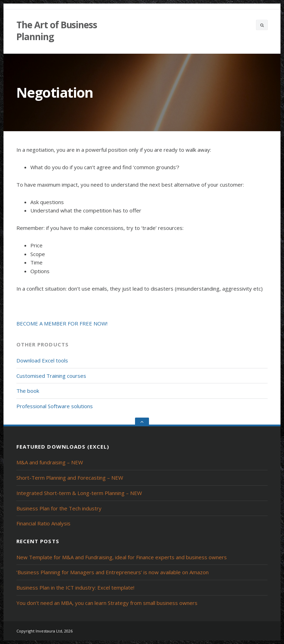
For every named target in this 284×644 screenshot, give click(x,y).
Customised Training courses (51, 376)
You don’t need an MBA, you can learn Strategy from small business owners (107, 603)
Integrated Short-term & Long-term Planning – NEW (79, 493)
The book (28, 391)
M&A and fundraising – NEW (50, 462)
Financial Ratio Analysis (43, 523)
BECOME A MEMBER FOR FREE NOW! (62, 323)
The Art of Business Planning (57, 31)
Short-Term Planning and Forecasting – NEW (70, 478)
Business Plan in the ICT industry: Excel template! (75, 587)
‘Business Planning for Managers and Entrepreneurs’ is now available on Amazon (113, 572)
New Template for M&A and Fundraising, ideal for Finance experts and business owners (122, 557)
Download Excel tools (42, 360)
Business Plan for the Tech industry (59, 508)
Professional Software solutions (55, 406)
